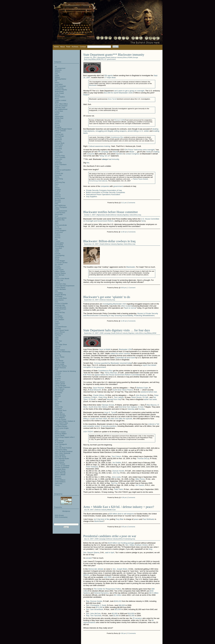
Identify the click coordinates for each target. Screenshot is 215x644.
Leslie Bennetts (60, 307)
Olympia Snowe (108, 405)
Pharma (58, 197)
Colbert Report (60, 287)
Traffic (57, 168)
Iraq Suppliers (92, 197)
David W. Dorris (61, 457)
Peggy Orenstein (61, 425)
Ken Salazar (132, 407)
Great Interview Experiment (65, 286)
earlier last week (150, 399)
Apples (57, 323)
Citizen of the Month (62, 278)
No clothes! (59, 264)
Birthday (58, 328)
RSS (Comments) (61, 517)
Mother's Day (60, 362)
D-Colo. (141, 407)
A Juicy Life (59, 280)
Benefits (58, 200)
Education (59, 147)
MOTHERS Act (60, 205)
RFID (57, 223)
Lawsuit (58, 161)
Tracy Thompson (61, 207)
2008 (57, 337)
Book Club (59, 412)
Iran (56, 239)
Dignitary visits (128, 215)
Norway (58, 237)
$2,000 (115, 613)
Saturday (131, 409)
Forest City (59, 407)
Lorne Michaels (60, 289)
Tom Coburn (116, 456)
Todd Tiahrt (118, 489)
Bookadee (59, 393)
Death (108, 57)
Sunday (142, 409)
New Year (58, 341)
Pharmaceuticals (61, 225)
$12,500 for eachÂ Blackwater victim (118, 93)
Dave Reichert (99, 388)
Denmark (58, 229)
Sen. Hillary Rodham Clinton (137, 545)
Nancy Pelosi (60, 357)
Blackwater (102, 57)
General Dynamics (101, 593)
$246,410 (118, 601)
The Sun (58, 336)
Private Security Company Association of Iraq (104, 190)
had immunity (111, 159)
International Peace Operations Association (103, 194)
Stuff (57, 216)
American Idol (60, 305)
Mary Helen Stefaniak (63, 453)
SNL (57, 291)
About (62, 47)
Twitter (57, 343)
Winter (57, 257)
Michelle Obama (61, 366)
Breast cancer (60, 198)
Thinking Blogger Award (63, 129)
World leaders (60, 97)
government (118, 186)
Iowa (57, 325)
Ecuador (58, 202)
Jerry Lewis (116, 477)
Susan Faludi (60, 435)
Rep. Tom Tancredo (94, 616)
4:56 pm (123, 633)
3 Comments (131, 633)
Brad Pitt (58, 355)
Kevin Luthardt (60, 475)
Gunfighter (59, 316)
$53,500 (118, 609)
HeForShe (59, 483)
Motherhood (59, 91)
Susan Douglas (60, 416)
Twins (57, 252)
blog (150, 549)
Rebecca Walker (61, 434)
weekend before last (149, 392)
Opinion (58, 150)
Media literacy (60, 414)
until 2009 (107, 577)
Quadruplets (59, 243)
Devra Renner (60, 332)
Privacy (58, 266)
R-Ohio (92, 399)
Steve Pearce (128, 390)
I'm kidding (59, 293)
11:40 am (124, 321)
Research (58, 139)
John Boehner (141, 395)
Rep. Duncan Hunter (94, 601)
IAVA (57, 221)
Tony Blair (120, 519)
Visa (57, 302)
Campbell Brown (61, 327)
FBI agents (109, 75)
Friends (58, 254)
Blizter (132, 152)
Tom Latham (119, 397)
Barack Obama (60, 273)
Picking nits (59, 173)
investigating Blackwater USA (114, 304)
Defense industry (117, 57)
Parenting (58, 148)
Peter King (103, 397)
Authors (58, 380)
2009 (57, 339)
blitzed (115, 152)
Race (57, 184)
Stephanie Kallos (61, 450)
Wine (57, 405)
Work (57, 115)
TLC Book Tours (61, 410)
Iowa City (58, 446)
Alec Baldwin (60, 319)
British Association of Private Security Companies (106, 192)
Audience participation (63, 170)
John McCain (60, 275)
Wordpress (66, 511)
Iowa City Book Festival (63, 448)
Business (58, 478)
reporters (119, 154)
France (57, 282)
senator (89, 558)
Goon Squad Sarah (62, 330)
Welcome (58, 70)
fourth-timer (117, 390)
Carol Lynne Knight (62, 428)
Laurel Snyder (60, 460)
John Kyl (116, 473)
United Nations (60, 482)
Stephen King (60, 156)
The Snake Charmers (63, 387)
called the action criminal (120, 353)
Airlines (58, 72)
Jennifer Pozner (61, 419)
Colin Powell (59, 93)
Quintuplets (59, 245)
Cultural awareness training (99, 146)
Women (58, 394)
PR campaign (103, 152)
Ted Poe (114, 483)
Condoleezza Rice (105, 371)
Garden (58, 375)
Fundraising (128, 539)
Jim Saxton (140, 485)
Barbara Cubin (142, 388)
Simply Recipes (61, 385)
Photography (60, 246)
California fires (60, 213)
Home (56, 47)
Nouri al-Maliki (105, 349)
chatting (156, 152)
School (57, 125)
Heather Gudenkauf (62, 467)
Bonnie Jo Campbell (62, 466)
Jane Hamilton (60, 455)
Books (57, 123)
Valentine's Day (60, 284)
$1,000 (116, 616)
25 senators (137, 618)
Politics (58, 234)
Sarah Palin (59, 318)
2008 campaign (105, 333)
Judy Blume (59, 360)
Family (57, 113)
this (88, 163)
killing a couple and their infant (95, 419)
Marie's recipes (60, 432)
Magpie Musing (60, 295)
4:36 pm (124, 497)
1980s (57, 250)
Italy (56, 400)
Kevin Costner (60, 350)
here (143, 221)
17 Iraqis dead (110, 78)
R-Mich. (95, 397)
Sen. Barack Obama (91, 552)
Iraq (89, 59)
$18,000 (131, 613)
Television (58, 248)
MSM (99, 59)
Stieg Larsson (60, 382)
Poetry (57, 485)
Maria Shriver (60, 389)
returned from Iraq (114, 399)
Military (94, 59)
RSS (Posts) (59, 515)
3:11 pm (124, 203)
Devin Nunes (136, 397)
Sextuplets (59, 296)
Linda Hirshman (61, 309)
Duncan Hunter (118, 471)
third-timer (123, 407)
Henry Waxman (111, 373)
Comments (131, 203)
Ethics (125, 57)
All (56, 66)
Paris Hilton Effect (61, 104)
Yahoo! (57, 348)
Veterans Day (60, 220)
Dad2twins (59, 152)
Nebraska (58, 163)
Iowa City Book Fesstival (64, 451)
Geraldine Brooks (61, 426)
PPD (57, 204)
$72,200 (99, 607)
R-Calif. (146, 397)
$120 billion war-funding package (121, 543)
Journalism (59, 84)
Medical (58, 195)
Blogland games (61, 218)
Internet (58, 346)
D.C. (57, 186)
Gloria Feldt (59, 391)
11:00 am (124, 232)
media (148, 152)
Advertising (59, 179)
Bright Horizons (60, 368)
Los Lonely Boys (61, 298)
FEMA (130, 57)
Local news (59, 111)
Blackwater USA (125, 349)
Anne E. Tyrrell (110, 412)
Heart (57, 277)
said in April (110, 552)
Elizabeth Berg (60, 469)
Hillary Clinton (60, 271)
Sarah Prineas (60, 464)
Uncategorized (60, 68)
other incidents (127, 306)
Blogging (58, 127)
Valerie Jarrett (60, 384)
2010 (57, 398)
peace (136, 519)
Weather (58, 189)
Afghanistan (101, 215)
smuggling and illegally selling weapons (111, 131)
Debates (58, 120)
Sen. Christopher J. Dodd (96, 605)
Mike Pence (140, 479)
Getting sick (59, 134)
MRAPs (86, 575)
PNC (57, 369)
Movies (58, 95)
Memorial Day (60, 312)
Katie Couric (59, 270)
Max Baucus (152, 405)
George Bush (60, 143)
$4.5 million (154, 593)
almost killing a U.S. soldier (138, 131)
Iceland (58, 236)
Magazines (59, 334)
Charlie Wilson (99, 395)
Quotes (58, 172)
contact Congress (132, 154)
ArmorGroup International (98, 181)
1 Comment (131, 288)
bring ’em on (105, 156)
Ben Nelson (103, 407)
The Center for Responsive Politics (107, 589)
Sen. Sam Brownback (95, 609)
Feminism (58, 409)
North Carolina (60, 157)
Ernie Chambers (61, 164)
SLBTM (58, 191)
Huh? (57, 430)
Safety (57, 166)
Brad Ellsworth (95, 390)
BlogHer (58, 378)
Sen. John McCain (93, 613)
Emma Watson (60, 480)
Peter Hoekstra (92, 467)
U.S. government (110, 59)
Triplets (58, 241)
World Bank (99, 521)
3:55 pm (124, 527)
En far (57, 227)
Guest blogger (60, 261)
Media (57, 177)
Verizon (58, 311)
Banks (57, 314)
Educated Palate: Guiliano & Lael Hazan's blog (65, 422)
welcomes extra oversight (144, 150)
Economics (59, 232)
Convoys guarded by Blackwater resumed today (113, 363)
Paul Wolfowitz (148, 519)
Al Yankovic (59, 442)
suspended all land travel (125, 358)
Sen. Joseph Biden (120, 569)
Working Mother (61, 79)
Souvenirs (59, 159)
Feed (68, 47)
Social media (60, 364)
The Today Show (61, 344)
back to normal (130, 308)
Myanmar (58, 175)
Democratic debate (96, 569)
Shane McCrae (60, 473)
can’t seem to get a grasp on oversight (129, 91)
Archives (75, 47)
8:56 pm (124, 288)
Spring (57, 359)
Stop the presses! (61, 106)
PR (102, 59)
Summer (58, 376)
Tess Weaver (60, 462)
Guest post (59, 145)
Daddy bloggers (61, 230)
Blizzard (58, 396)
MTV (57, 180)
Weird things (59, 136)
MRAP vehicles (60, 131)
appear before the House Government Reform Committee (117, 375)
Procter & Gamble (61, 303)
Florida (57, 353)
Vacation (58, 122)
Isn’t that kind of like (101, 519)
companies (105, 186)
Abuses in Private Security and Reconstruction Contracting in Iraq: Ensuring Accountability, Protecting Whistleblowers (121, 314)
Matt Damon (59, 300)
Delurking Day (60, 182)
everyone (91, 154)
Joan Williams (60, 417)
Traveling (58, 138)
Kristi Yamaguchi (61, 444)
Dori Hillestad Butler (62, 458)
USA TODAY (88, 432)
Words (57, 154)
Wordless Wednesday (63, 352)
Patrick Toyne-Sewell (140, 179)
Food (57, 321)
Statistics (58, 141)
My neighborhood (61, 109)
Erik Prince (129, 150)
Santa (57, 259)
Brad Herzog (60, 441)
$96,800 (122, 605)
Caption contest (61, 100)
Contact (83, 47)
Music (57, 98)
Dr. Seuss (58, 401)
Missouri (58, 476)
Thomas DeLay (143, 458)
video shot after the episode (121, 419)
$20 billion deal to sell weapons (122, 514)
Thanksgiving (60, 255)
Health (57, 193)
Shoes (57, 188)
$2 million (118, 595)
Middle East (111, 510)
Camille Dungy (60, 471)
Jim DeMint (117, 463)
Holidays (58, 268)
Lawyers (58, 132)
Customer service (61, 262)
